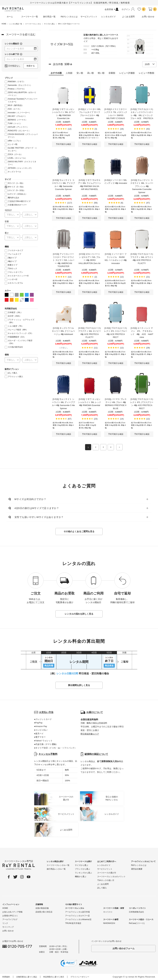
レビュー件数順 (147, 73)
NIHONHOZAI (109, 923)
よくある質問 (103, 884)
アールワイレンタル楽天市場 (77, 912)
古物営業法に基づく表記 (27, 977)
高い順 (90, 73)
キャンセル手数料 (48, 754)
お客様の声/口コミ (10, 916)
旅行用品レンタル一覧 (56, 869)
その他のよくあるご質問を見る (79, 532)
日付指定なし (14, 66)
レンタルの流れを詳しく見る (79, 614)
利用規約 (6, 977)
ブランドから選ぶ (82, 869)
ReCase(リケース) (137, 923)
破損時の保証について (96, 754)
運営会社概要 (137, 869)
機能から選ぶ (81, 877)
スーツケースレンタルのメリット (111, 877)
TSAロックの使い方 (106, 880)
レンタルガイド (104, 865)
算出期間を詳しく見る (79, 685)
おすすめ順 (56, 73)
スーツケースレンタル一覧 (58, 865)
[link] (69, 964)
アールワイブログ (10, 920)
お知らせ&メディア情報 (12, 912)
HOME (5, 908)
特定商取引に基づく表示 (54, 977)
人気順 (69, 73)
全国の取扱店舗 (42, 908)
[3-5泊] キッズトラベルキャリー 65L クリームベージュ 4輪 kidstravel (63, 331)
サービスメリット (105, 869)
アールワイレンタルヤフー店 (77, 916)
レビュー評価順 (127, 73)
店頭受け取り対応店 (44, 912)
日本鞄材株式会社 (136, 912)
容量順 (112, 73)
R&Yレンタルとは (139, 865)
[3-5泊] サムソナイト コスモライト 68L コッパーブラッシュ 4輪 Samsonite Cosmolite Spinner (142, 186)
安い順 (80, 73)
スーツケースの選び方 (107, 873)
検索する (31, 66)
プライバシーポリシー (80, 977)
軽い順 (101, 73)
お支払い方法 (46, 712)
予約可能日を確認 (63, 144)
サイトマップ (8, 927)
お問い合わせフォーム (124, 949)
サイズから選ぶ (82, 865)
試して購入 (102, 888)
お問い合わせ (8, 931)
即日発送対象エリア (90, 734)
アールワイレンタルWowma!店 (78, 920)
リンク (5, 923)
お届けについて (95, 712)
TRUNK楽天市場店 (73, 923)
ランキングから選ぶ (83, 873)
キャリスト (108, 912)
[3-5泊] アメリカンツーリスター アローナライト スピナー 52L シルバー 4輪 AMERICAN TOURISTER (63, 260)
